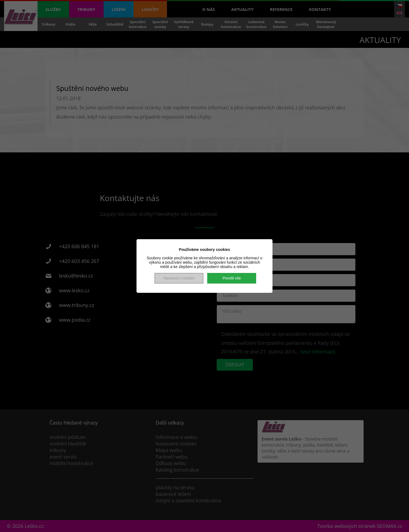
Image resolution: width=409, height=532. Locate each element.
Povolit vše (232, 278)
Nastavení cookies (179, 278)
